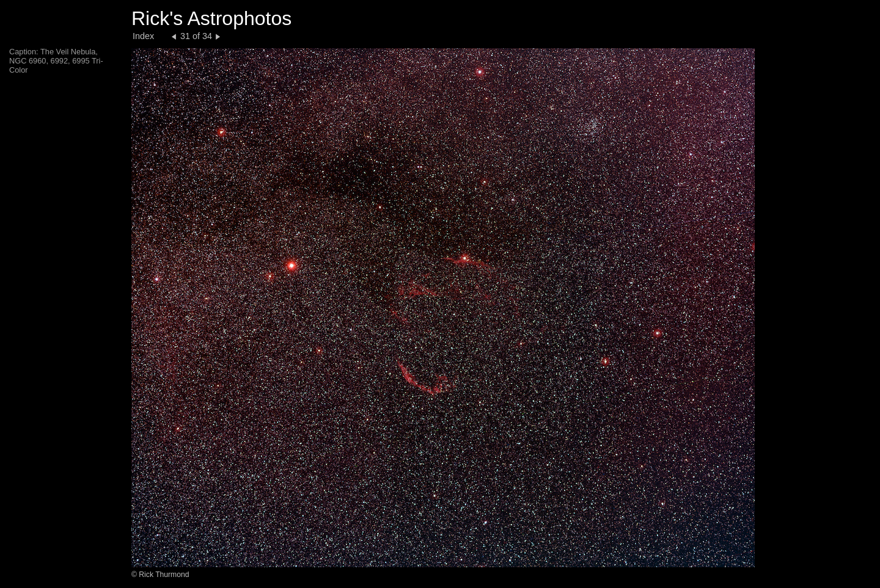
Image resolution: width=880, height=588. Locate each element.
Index (143, 36)
